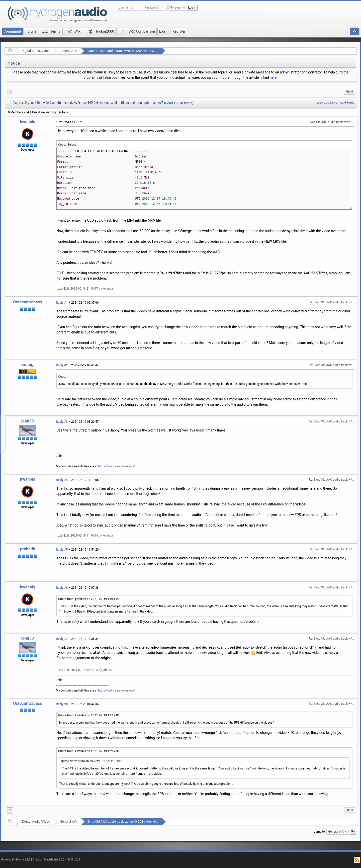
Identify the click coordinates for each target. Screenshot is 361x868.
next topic (347, 102)
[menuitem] (349, 92)
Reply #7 (62, 639)
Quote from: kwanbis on (89, 715)
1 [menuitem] (10, 92)
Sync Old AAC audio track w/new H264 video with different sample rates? (140, 51)
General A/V (68, 51)
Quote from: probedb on (89, 599)
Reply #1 (62, 303)
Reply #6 (62, 588)
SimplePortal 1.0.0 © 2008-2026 (62, 860)
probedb (28, 549)
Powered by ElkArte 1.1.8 (16, 860)
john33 (28, 421)
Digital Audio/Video (36, 51)
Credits (37, 860)
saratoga (28, 365)
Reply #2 (62, 365)
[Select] (72, 145)
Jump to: (320, 832)
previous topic (327, 102)
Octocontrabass (27, 302)
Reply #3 (62, 422)
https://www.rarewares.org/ (117, 466)
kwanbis (28, 122)
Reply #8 (62, 704)
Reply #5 (62, 550)
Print (349, 92)
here (273, 77)
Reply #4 (62, 480)
